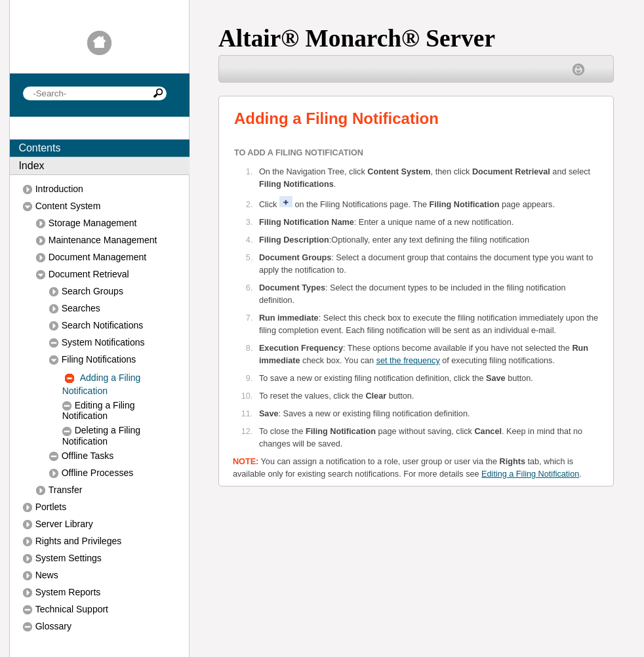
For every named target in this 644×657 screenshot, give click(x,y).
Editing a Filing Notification (530, 474)
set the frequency (408, 361)
